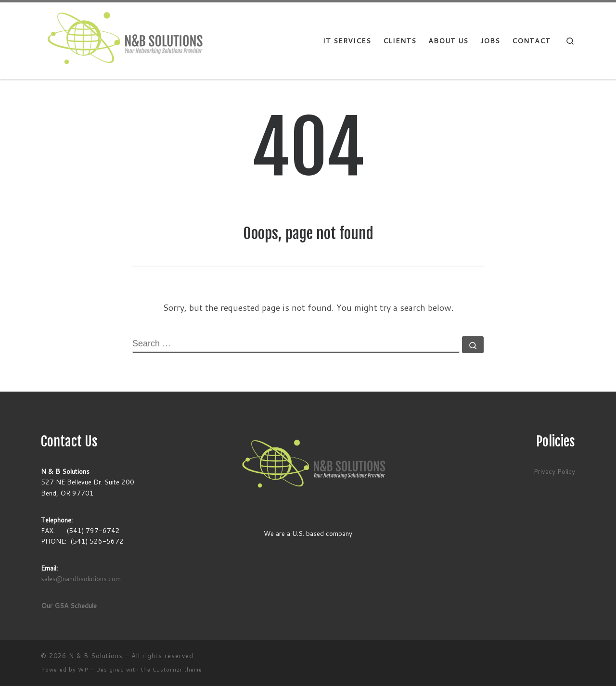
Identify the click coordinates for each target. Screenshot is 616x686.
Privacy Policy (554, 471)
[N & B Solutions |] (124, 40)
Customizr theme (177, 670)
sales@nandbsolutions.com (81, 578)
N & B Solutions (96, 656)
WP (83, 670)
